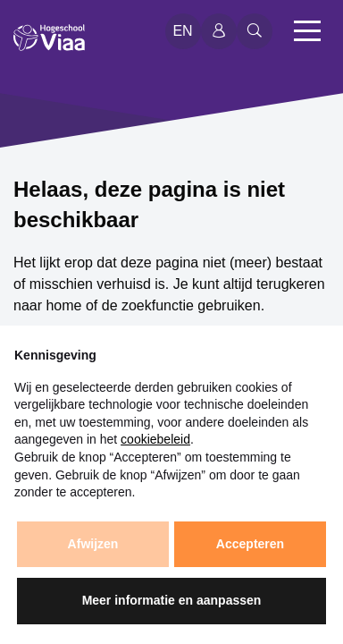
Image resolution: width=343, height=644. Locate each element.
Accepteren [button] (250, 544)
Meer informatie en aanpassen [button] (172, 600)
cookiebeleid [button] (155, 439)
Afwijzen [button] (93, 544)
